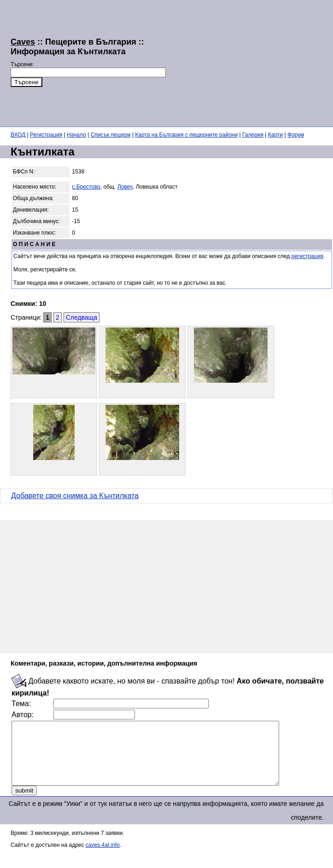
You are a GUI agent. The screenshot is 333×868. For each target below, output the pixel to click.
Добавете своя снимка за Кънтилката (75, 496)
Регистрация (46, 135)
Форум (296, 135)
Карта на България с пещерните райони (186, 135)
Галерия (253, 135)
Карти (275, 135)
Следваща (82, 317)
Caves (23, 42)
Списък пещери (111, 135)
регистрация (307, 256)
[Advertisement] (231, 62)
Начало (76, 135)
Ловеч (125, 187)
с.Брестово (86, 187)
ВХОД (18, 135)
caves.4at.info (103, 857)
